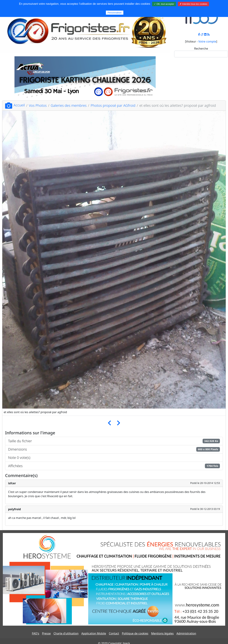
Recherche (201, 49)
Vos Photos (38, 105)
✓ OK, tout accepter (164, 4)
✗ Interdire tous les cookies (193, 4)
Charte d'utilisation (66, 633)
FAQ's (36, 633)
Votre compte (207, 41)
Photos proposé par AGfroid (113, 105)
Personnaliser (115, 13)
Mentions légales (162, 633)
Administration (186, 633)
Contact (114, 633)
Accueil (15, 105)
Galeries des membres (69, 105)
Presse (46, 633)
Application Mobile (94, 633)
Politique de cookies (135, 633)
